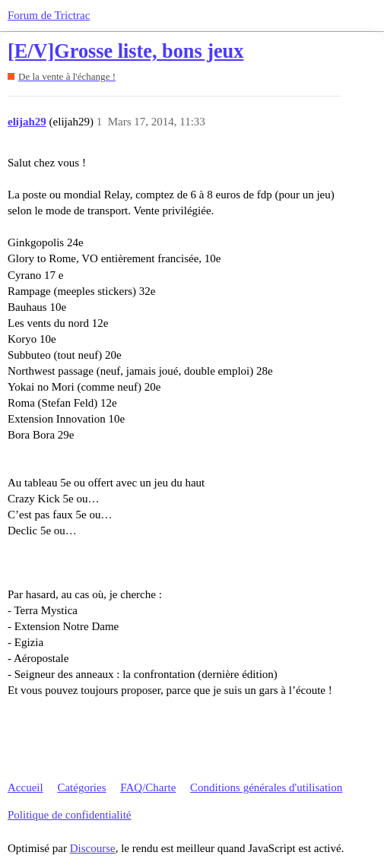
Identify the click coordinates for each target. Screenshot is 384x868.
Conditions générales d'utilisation (266, 787)
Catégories (81, 787)
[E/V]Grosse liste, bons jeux (125, 51)
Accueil (25, 787)
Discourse (93, 848)
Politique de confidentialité (69, 815)
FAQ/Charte (148, 787)
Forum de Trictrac (49, 15)
